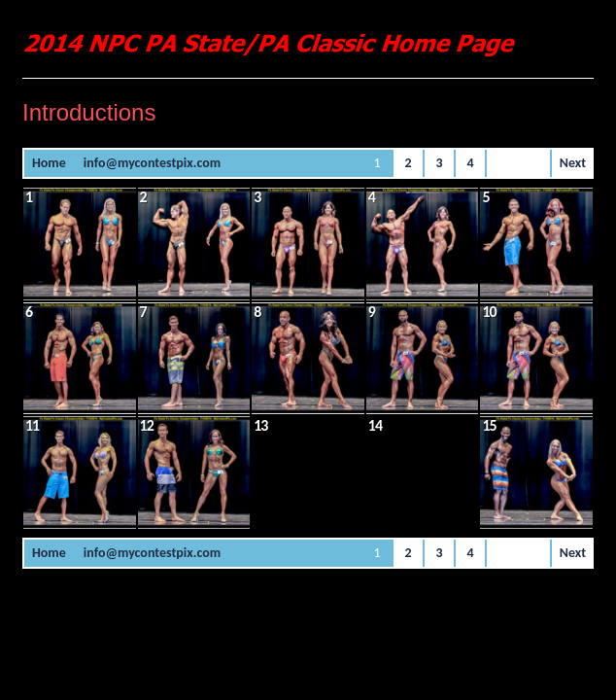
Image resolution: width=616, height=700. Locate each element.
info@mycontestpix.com (152, 163)
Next (573, 163)
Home (49, 163)
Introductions (89, 112)
